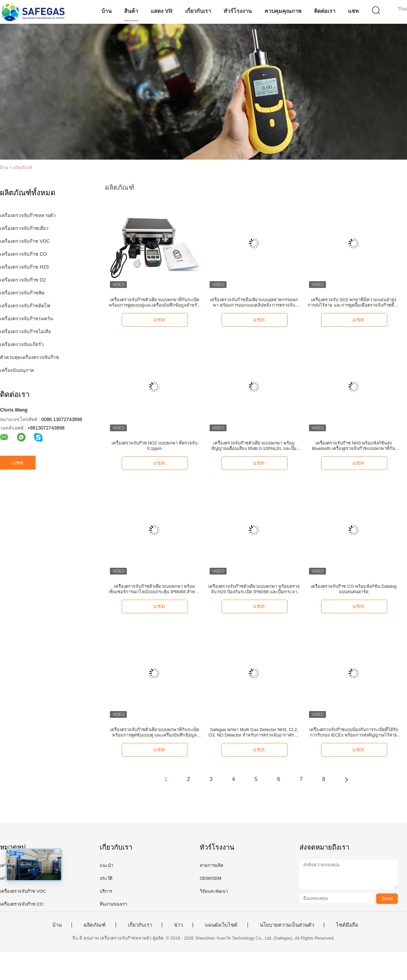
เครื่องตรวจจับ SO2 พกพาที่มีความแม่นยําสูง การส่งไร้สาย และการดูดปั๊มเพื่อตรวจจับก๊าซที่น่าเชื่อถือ (354, 303)
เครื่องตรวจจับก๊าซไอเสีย (25, 331)
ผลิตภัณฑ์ (23, 168)
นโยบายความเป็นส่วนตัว (287, 925)
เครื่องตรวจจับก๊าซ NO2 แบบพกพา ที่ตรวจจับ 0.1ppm (155, 446)
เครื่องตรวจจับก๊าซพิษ (22, 293)
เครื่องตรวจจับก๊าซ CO (23, 254)
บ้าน (106, 11)
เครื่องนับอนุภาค (17, 370)
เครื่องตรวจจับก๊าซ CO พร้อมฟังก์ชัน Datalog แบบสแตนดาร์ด (354, 589)
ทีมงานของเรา (113, 904)
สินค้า (131, 11)
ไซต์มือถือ (347, 925)
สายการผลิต (211, 865)
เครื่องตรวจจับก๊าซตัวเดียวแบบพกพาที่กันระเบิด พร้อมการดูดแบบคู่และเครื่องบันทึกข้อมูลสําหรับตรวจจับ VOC (154, 303)
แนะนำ (106, 865)
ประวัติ (106, 878)
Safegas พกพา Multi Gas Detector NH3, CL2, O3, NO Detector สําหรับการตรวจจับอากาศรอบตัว (254, 732)
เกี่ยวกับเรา (198, 11)
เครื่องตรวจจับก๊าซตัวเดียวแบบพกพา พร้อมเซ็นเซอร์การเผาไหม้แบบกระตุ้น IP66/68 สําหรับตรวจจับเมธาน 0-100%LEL (154, 589)
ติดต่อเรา (325, 11)
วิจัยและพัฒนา (214, 891)
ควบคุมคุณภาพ (283, 11)
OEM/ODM (211, 878)
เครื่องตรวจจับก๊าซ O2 (23, 280)
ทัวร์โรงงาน (238, 11)
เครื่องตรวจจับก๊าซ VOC (25, 241)
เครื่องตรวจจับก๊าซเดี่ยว (24, 228)
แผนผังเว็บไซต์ (221, 925)
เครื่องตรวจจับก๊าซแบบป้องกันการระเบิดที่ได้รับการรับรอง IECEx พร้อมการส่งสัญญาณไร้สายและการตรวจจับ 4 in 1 (354, 732)
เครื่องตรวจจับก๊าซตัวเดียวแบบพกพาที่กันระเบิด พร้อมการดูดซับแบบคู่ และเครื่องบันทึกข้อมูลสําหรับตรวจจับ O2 (154, 732)
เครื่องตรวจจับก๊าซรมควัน (27, 319)
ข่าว (178, 925)
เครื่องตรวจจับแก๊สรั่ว (22, 344)
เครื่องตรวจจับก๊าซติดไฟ (25, 306)
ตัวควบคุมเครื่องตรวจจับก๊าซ (30, 357)
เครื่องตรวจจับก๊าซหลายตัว (28, 215)
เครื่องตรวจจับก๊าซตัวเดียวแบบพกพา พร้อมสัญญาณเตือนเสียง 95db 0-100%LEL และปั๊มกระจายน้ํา (254, 446)
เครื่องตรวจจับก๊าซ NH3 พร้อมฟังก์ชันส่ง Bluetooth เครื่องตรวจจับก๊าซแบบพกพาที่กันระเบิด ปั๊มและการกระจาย (354, 446)
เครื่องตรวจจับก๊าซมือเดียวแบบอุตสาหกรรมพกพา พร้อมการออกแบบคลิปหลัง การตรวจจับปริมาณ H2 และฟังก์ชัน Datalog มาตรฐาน (254, 303)
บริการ (106, 891)
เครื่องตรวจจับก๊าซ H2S (24, 267)
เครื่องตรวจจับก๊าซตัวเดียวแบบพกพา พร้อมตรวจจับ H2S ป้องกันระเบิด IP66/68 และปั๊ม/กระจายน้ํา (254, 589)
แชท (353, 11)
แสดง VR (162, 11)
